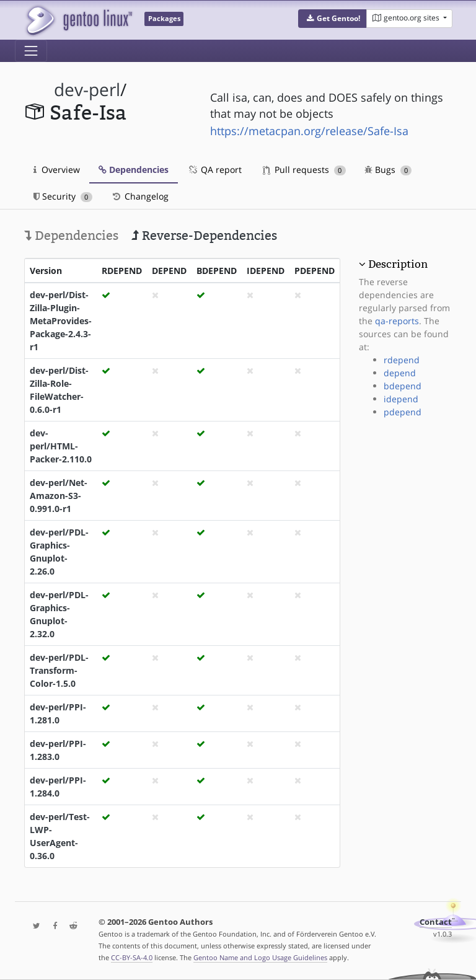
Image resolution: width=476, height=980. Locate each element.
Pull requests (304, 170)
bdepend (403, 386)
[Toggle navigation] (31, 51)
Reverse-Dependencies (204, 236)
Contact (436, 922)
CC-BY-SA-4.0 (132, 957)
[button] (333, 19)
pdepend (403, 412)
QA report (214, 170)
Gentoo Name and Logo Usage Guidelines (260, 957)
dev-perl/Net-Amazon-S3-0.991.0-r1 (59, 496)
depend (400, 373)
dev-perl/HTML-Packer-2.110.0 (61, 446)
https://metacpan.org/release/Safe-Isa (309, 131)
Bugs (388, 170)
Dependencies (134, 170)
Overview (57, 170)
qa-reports (397, 321)
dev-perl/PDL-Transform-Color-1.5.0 (59, 670)
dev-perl (87, 90)
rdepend (402, 360)
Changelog (140, 196)
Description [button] (398, 264)
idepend (401, 399)
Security (63, 196)
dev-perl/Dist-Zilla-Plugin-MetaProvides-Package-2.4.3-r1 (61, 321)
